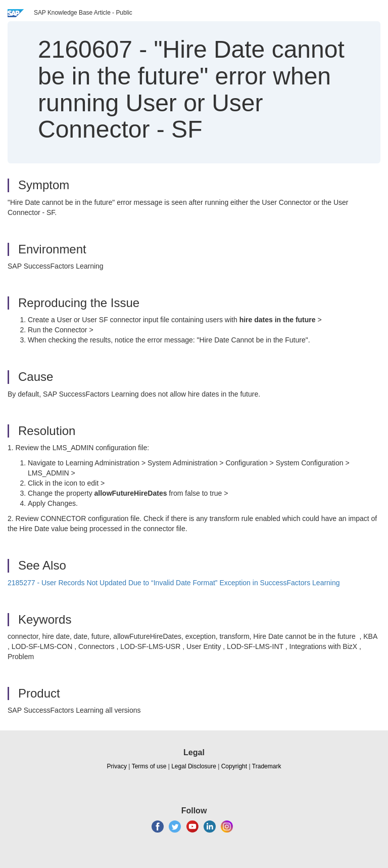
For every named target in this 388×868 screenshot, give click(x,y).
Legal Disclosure (194, 766)
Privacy (117, 766)
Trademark (267, 766)
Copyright (234, 766)
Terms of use (149, 766)
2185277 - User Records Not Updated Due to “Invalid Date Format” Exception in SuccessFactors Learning (174, 583)
